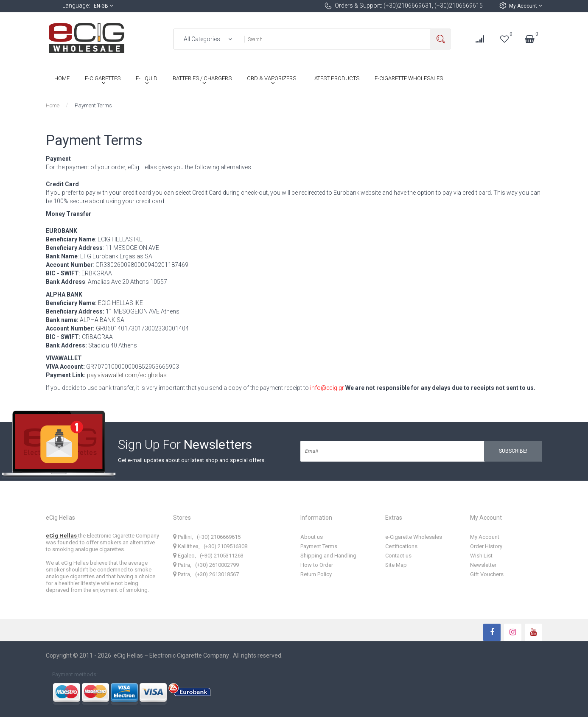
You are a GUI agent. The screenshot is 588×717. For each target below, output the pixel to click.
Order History (486, 546)
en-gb (104, 6)
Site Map (396, 565)
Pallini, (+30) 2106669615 (207, 537)
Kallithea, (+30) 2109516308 (210, 546)
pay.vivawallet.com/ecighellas (127, 375)
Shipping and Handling (328, 556)
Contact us (398, 556)
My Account (526, 6)
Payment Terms (93, 105)
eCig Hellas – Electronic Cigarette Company (172, 655)
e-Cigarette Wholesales (414, 537)
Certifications (401, 546)
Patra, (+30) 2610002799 (206, 565)
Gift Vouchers (487, 574)
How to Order (317, 565)
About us (312, 537)
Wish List (481, 556)
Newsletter (483, 565)
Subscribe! (513, 451)
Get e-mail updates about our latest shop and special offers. (192, 460)
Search (441, 39)
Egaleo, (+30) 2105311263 (208, 556)
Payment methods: (75, 674)
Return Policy (316, 574)
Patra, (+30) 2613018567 (206, 574)
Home (53, 105)
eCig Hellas (62, 536)
